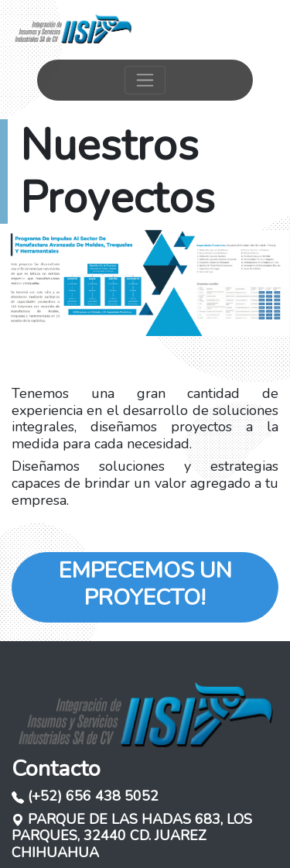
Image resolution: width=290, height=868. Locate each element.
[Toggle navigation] (145, 80)
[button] (22, 283)
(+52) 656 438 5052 (85, 796)
